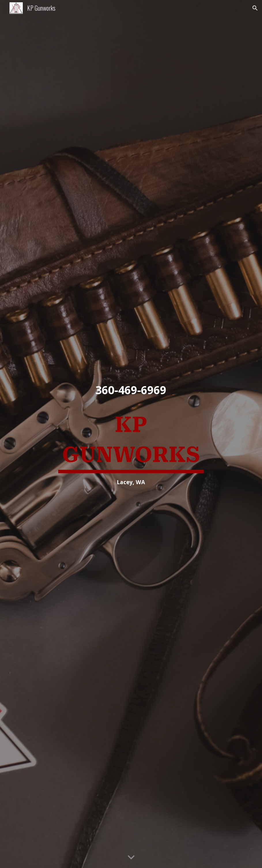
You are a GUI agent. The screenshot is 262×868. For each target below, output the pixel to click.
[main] (131, 390)
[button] (255, 8)
